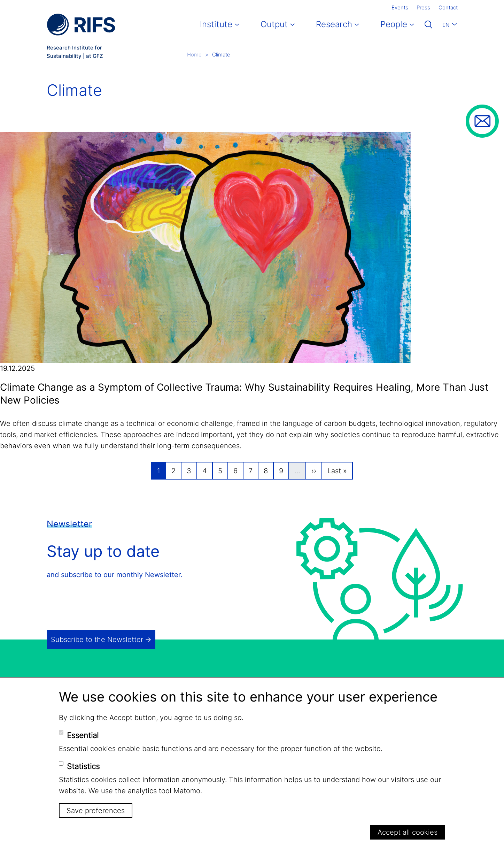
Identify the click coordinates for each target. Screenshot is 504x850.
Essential (83, 735)
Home (194, 55)
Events (400, 7)
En (446, 25)
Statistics (83, 766)
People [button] (394, 24)
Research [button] (334, 24)
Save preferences (96, 811)
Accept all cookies (408, 832)
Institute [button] (216, 24)
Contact (448, 7)
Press (423, 7)
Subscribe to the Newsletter (97, 640)
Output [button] (274, 24)
